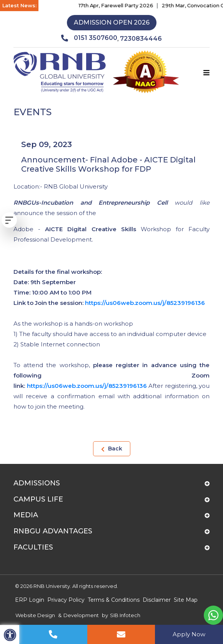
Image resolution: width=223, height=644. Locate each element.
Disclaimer (157, 600)
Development (81, 615)
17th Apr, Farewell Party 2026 (120, 5)
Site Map (186, 600)
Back (112, 449)
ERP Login (30, 600)
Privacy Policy (66, 600)
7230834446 (141, 39)
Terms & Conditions (114, 600)
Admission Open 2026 (112, 22)
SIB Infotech (125, 615)
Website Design (35, 615)
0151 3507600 (89, 38)
